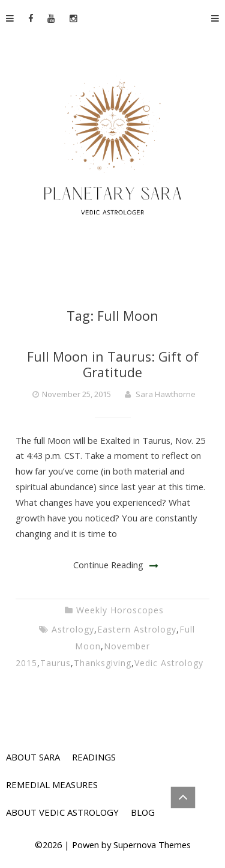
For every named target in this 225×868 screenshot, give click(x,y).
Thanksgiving (103, 663)
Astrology (73, 629)
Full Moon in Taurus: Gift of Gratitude (113, 364)
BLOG (143, 812)
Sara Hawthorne (166, 394)
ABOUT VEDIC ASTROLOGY (62, 812)
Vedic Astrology (169, 663)
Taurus (55, 663)
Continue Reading (108, 565)
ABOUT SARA (33, 757)
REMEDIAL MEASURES (52, 785)
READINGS (94, 757)
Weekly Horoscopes (120, 610)
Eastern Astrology (137, 629)
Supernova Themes (152, 845)
